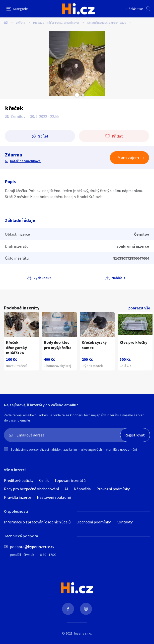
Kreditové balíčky (19, 480)
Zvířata (20, 23)
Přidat (117, 136)
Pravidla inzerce (18, 497)
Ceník (44, 480)
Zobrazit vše (139, 308)
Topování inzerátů (70, 480)
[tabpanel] (77, 63)
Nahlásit (118, 278)
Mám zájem (128, 158)
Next (83, 95)
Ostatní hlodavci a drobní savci (107, 23)
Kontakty (124, 522)
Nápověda (82, 489)
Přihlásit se (135, 9)
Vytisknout (42, 278)
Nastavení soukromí (54, 497)
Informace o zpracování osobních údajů (37, 522)
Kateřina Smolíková (25, 161)
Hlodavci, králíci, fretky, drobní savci (56, 23)
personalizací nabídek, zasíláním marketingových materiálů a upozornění (83, 449)
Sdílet (43, 136)
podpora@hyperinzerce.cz (32, 547)
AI (66, 489)
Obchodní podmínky (94, 522)
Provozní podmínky (113, 489)
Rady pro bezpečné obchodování (31, 489)
